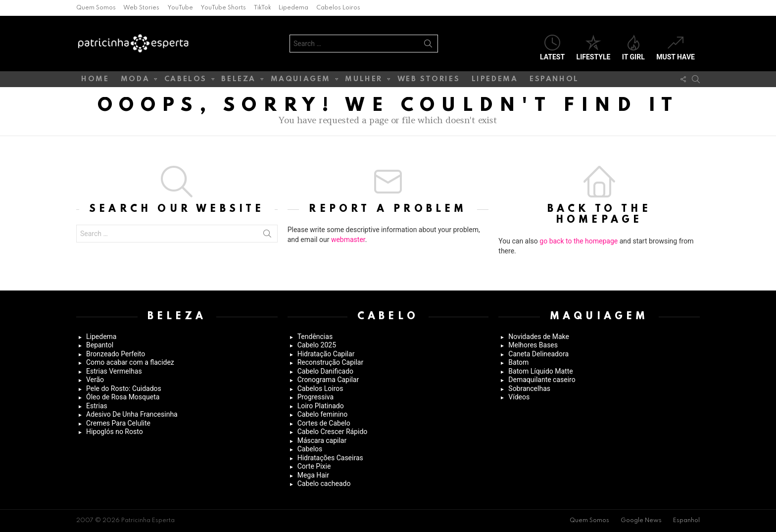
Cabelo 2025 (317, 345)
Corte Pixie (314, 466)
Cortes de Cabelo (324, 423)
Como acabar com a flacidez (130, 362)
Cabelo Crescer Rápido (333, 432)
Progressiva (315, 397)
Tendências (315, 337)
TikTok (263, 8)
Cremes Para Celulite (118, 423)
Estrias (97, 406)
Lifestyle (594, 48)
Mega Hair (313, 475)
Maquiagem (301, 81)
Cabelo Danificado (325, 371)
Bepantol (100, 345)
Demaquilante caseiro (542, 380)
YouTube (180, 8)
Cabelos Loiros (338, 8)
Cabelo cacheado (324, 484)
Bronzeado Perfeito (116, 354)
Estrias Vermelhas (114, 371)
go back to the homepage (579, 241)
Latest (552, 48)
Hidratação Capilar (326, 354)
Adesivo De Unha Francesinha (132, 414)
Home (95, 79)
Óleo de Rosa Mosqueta (123, 397)
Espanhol (554, 79)
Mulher (364, 81)
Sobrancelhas (529, 388)
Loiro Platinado (321, 406)
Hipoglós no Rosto (115, 432)
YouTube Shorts (223, 8)
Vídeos (519, 397)
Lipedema (293, 8)
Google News (641, 521)
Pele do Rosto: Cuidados (124, 388)
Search (428, 46)
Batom (518, 362)
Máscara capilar (322, 440)
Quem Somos (96, 8)
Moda (135, 81)
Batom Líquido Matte (540, 371)
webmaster (348, 240)
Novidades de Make (539, 337)
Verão (95, 380)
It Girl (633, 48)
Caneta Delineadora (538, 354)
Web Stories (141, 8)
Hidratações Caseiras (330, 458)
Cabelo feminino (323, 414)
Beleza (239, 81)
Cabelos (186, 81)
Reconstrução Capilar (331, 362)
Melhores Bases (533, 345)
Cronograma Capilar (328, 380)
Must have (676, 48)
